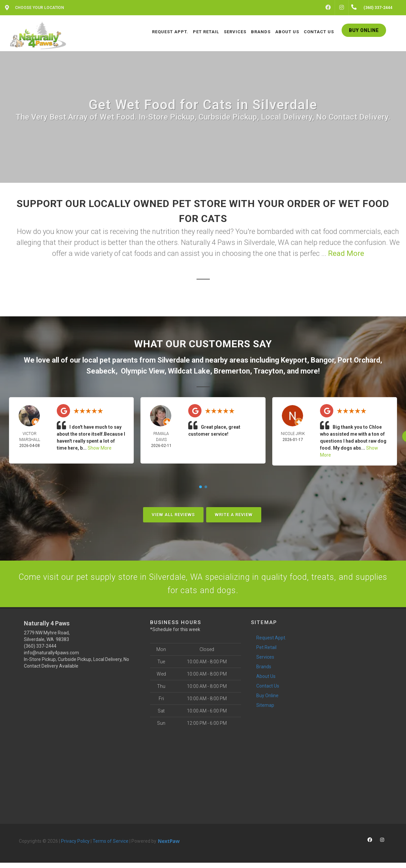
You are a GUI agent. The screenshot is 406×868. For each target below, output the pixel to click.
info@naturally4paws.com (51, 658)
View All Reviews (173, 515)
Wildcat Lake (189, 371)
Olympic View (143, 371)
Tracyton (268, 371)
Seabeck (101, 371)
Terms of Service (111, 846)
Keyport (294, 360)
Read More (346, 253)
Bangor (322, 360)
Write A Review (234, 515)
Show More (100, 448)
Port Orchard (359, 360)
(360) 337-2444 (40, 651)
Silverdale (174, 360)
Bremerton (232, 371)
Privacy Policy (75, 846)
